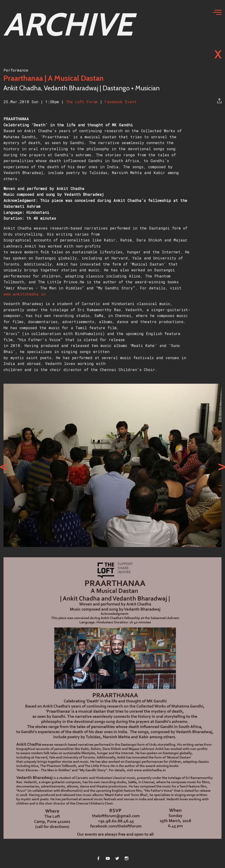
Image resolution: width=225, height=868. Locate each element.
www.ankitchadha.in (24, 294)
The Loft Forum (83, 102)
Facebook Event (121, 102)
